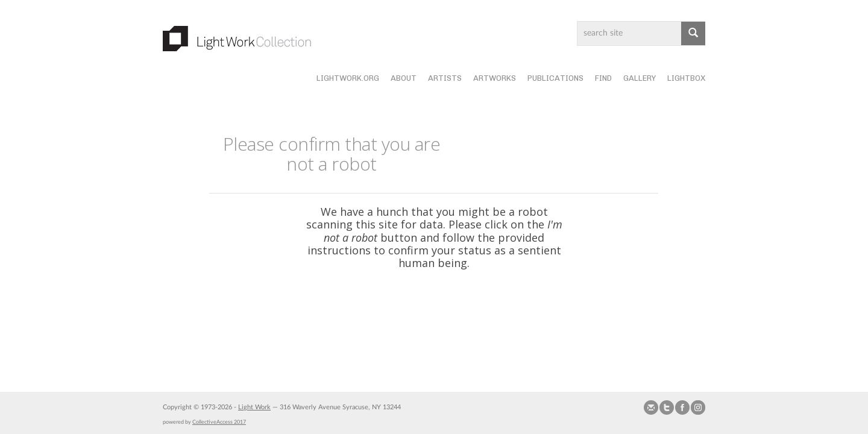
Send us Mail (651, 407)
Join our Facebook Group (682, 407)
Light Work (254, 407)
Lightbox (686, 78)
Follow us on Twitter (667, 407)
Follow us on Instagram (698, 407)
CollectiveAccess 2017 (219, 422)
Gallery (640, 78)
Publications (555, 78)
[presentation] (460, 308)
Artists (445, 78)
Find (603, 78)
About (404, 78)
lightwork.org (348, 78)
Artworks (495, 78)
